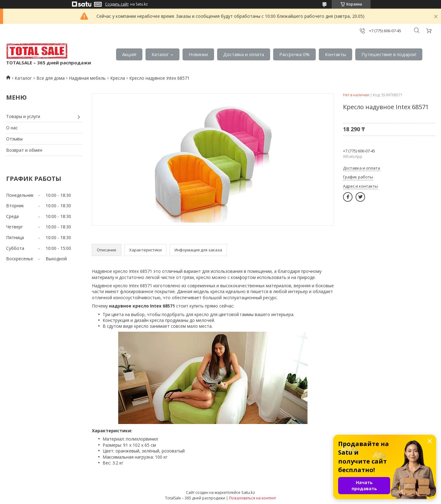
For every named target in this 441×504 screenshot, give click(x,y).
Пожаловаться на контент (253, 498)
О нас (12, 128)
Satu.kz (248, 492)
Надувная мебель (87, 78)
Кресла (118, 78)
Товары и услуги (23, 116)
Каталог (160, 54)
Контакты (335, 54)
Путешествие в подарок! (389, 54)
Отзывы (14, 139)
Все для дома (51, 78)
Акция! (129, 54)
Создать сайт (117, 4)
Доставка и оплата (244, 54)
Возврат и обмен (24, 150)
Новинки (198, 54)
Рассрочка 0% (294, 54)
